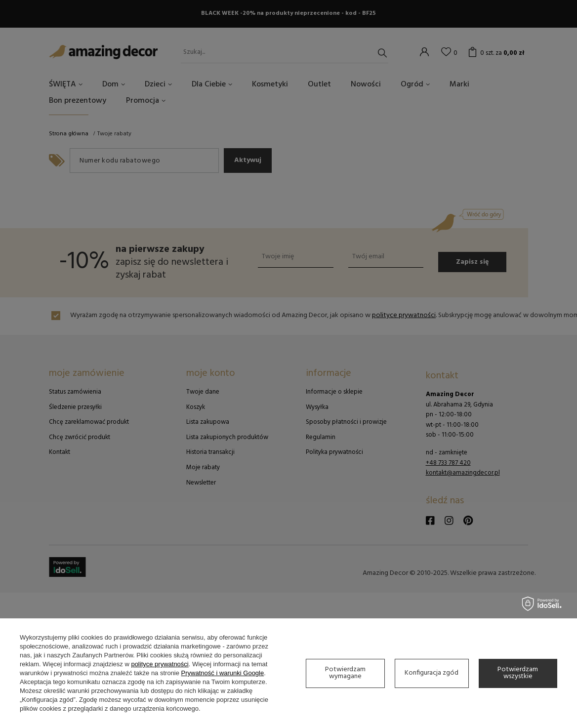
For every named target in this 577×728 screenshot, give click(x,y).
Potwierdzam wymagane (345, 673)
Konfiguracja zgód (432, 673)
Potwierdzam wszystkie (518, 673)
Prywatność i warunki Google (223, 673)
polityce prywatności (160, 664)
